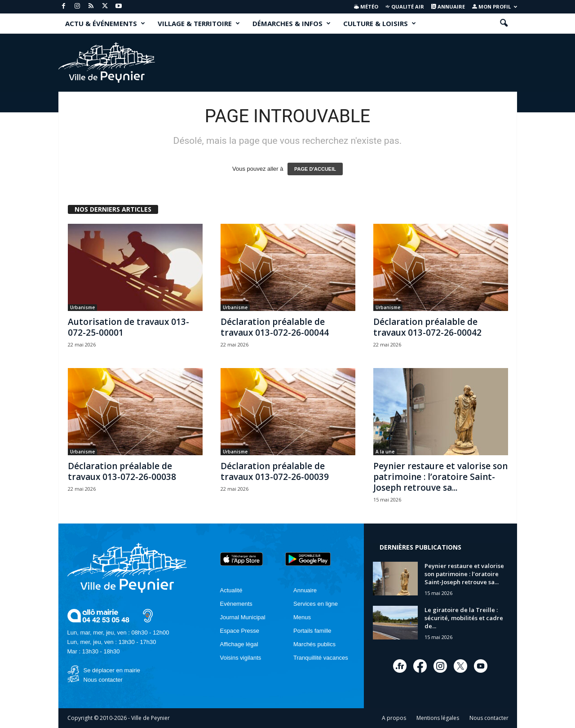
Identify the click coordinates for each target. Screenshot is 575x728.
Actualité (231, 590)
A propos (394, 718)
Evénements (236, 604)
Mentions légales (438, 718)
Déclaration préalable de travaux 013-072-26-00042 (427, 327)
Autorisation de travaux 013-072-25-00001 (128, 327)
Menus (302, 617)
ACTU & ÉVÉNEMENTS (105, 23)
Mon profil (495, 7)
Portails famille (312, 631)
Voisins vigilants (241, 658)
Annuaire (448, 7)
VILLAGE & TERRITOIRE (199, 23)
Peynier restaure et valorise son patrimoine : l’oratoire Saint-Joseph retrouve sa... (440, 477)
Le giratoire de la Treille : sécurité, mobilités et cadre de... (464, 618)
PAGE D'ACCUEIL (315, 169)
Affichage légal (239, 644)
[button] (504, 23)
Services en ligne (316, 604)
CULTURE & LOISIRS (380, 23)
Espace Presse (240, 631)
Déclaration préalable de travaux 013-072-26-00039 (275, 471)
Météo (366, 7)
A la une (385, 452)
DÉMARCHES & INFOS (292, 23)
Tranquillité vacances (321, 658)
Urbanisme (82, 307)
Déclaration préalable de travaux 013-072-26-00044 (275, 327)
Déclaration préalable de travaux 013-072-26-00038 (122, 471)
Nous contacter (103, 680)
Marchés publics (314, 644)
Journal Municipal (243, 617)
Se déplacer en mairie (112, 670)
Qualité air (405, 7)
